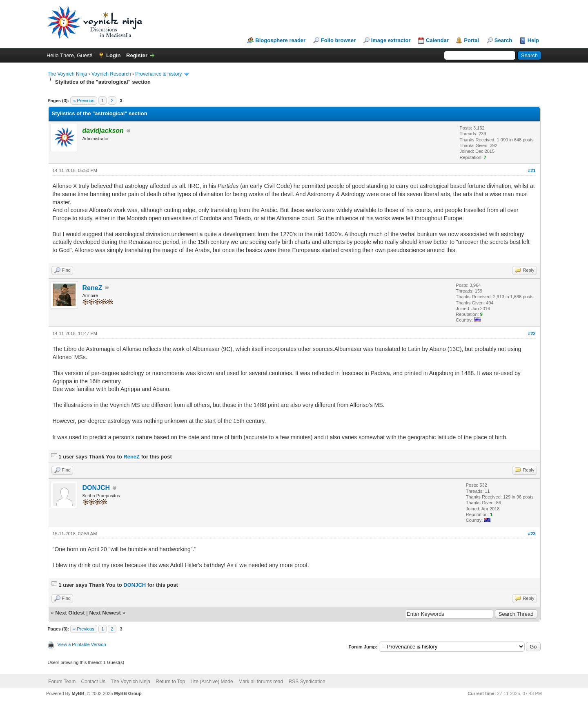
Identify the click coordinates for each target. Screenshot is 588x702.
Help (533, 40)
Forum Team (62, 682)
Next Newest (105, 613)
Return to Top (170, 682)
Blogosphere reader (280, 40)
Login (113, 55)
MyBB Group (128, 693)
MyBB (78, 693)
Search (503, 40)
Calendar (437, 40)
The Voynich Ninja (68, 74)
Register (137, 55)
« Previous (84, 101)
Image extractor (391, 40)
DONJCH (96, 488)
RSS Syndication (307, 682)
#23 (532, 534)
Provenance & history (158, 74)
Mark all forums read (261, 682)
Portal (471, 40)
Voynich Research (111, 74)
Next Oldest (70, 613)
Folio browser (338, 40)
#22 (532, 333)
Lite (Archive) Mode (212, 682)
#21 (532, 170)
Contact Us (93, 682)
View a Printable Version (82, 644)
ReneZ (92, 288)
